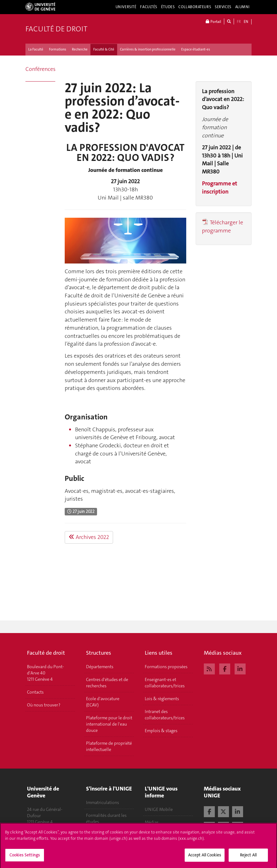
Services (223, 7)
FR (239, 22)
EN (246, 22)
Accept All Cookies (205, 857)
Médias (152, 822)
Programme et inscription (220, 188)
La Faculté (36, 49)
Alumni (242, 7)
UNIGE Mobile (159, 809)
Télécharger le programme (223, 226)
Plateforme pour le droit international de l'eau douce (109, 724)
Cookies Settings (25, 857)
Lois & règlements (162, 699)
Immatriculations (103, 802)
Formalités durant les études (106, 818)
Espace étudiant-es (196, 49)
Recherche (80, 49)
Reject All (248, 857)
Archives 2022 (89, 537)
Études (168, 7)
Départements (100, 667)
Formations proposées (166, 667)
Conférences (41, 69)
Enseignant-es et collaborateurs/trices (165, 683)
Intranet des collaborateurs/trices (165, 715)
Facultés (149, 7)
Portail (213, 21)
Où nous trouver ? (44, 705)
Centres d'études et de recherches (107, 683)
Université (126, 7)
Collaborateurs (195, 7)
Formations (58, 49)
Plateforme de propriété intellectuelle (109, 746)
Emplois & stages (161, 731)
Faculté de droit (56, 29)
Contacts (35, 692)
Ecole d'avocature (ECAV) (103, 702)
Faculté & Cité (104, 49)
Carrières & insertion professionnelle (148, 49)
